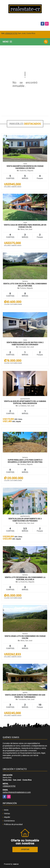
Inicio (6, 810)
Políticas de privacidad (13, 824)
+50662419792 (11, 33)
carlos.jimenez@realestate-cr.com (17, 792)
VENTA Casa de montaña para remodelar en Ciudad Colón (25, 226)
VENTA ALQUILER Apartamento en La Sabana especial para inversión (25, 402)
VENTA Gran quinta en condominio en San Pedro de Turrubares (25, 696)
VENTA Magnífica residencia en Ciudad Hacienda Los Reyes (25, 167)
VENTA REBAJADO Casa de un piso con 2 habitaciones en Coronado (25, 343)
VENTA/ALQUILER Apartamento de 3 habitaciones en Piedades (25, 520)
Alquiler (7, 817)
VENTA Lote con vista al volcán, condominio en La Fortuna (25, 285)
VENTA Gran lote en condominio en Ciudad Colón (25, 637)
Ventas (7, 813)
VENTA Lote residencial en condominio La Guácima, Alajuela (25, 578)
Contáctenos (9, 821)
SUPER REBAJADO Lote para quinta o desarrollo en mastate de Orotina (25, 461)
